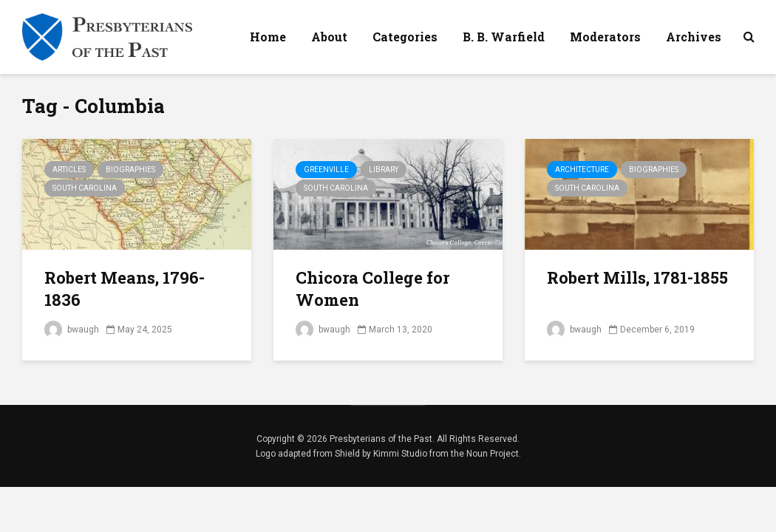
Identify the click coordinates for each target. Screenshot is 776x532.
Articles (69, 170)
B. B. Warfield (504, 37)
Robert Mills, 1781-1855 (637, 277)
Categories (405, 37)
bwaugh (72, 330)
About (329, 37)
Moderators (605, 37)
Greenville (326, 170)
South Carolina (85, 188)
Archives (694, 37)
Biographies (130, 170)
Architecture (582, 170)
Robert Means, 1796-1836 (125, 289)
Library (384, 170)
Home (268, 37)
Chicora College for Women (372, 289)
